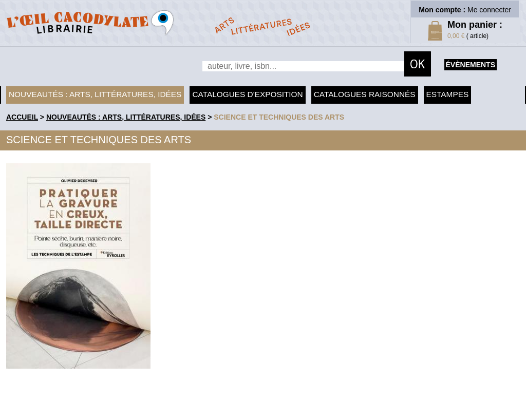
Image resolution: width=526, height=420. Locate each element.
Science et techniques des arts (279, 117)
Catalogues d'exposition (247, 94)
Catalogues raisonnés (365, 94)
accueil (22, 117)
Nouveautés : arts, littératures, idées (95, 94)
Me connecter (489, 10)
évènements (471, 65)
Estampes (448, 94)
